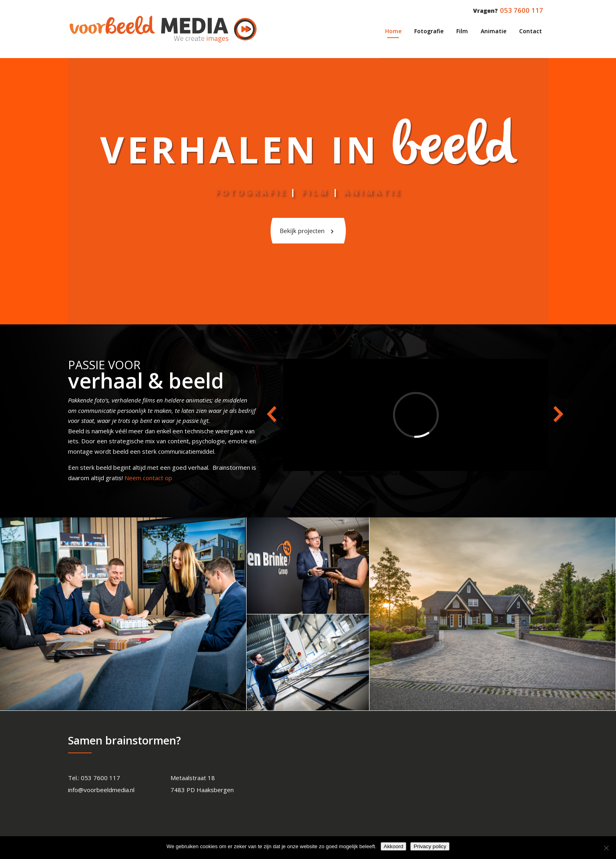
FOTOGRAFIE (251, 192)
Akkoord (394, 846)
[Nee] (606, 848)
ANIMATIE (372, 192)
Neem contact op (148, 478)
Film (315, 192)
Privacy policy (430, 846)
